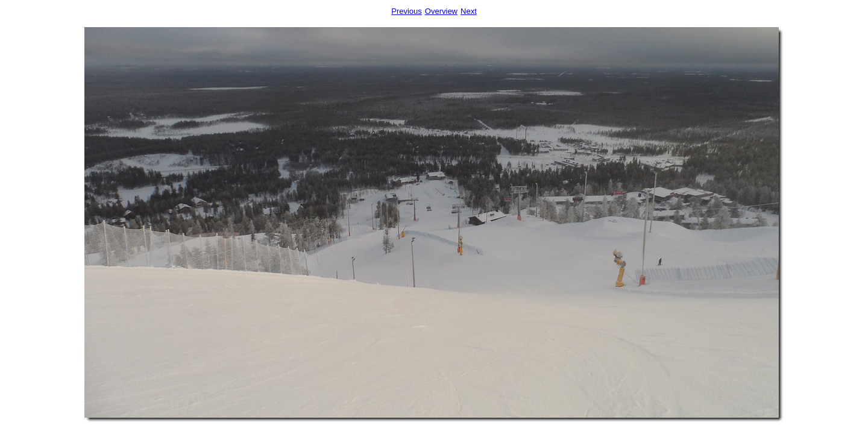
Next (469, 11)
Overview (441, 11)
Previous (407, 11)
